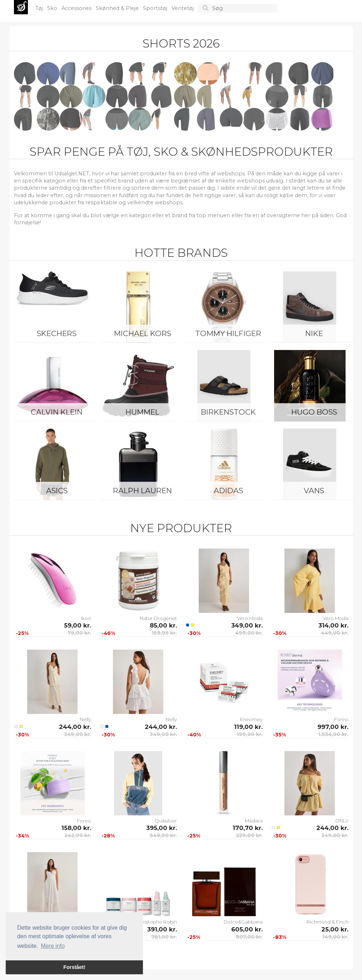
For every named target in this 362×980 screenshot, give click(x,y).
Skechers (57, 333)
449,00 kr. (335, 633)
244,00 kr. (75, 727)
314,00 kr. (333, 625)
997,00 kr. (333, 727)
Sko (53, 8)
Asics (57, 491)
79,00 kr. (79, 633)
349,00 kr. (247, 625)
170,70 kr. (248, 828)
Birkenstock (228, 412)
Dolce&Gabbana (243, 922)
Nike (314, 333)
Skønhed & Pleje (118, 8)
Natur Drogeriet (158, 618)
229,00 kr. (249, 835)
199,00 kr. (250, 734)
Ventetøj (183, 8)
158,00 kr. (76, 828)
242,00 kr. (78, 835)
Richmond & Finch (328, 922)
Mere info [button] (53, 946)
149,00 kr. (335, 937)
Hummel (142, 412)
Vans (314, 491)
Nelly (85, 719)
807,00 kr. (249, 937)
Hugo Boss (314, 412)
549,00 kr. (163, 835)
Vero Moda (250, 618)
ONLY (342, 821)
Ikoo (86, 618)
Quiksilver (166, 821)
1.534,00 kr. (333, 734)
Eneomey (251, 719)
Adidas (228, 491)
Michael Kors (143, 333)
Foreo (341, 719)
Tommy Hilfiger (228, 333)
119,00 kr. (248, 727)
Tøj (40, 8)
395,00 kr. (162, 828)
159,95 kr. (164, 633)
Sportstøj (156, 8)
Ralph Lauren (142, 491)
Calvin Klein (57, 412)
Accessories (77, 8)
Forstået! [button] (74, 967)
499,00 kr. (249, 633)
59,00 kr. (78, 625)
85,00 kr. (163, 625)
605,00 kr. (247, 929)
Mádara (254, 821)
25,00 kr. (335, 929)
